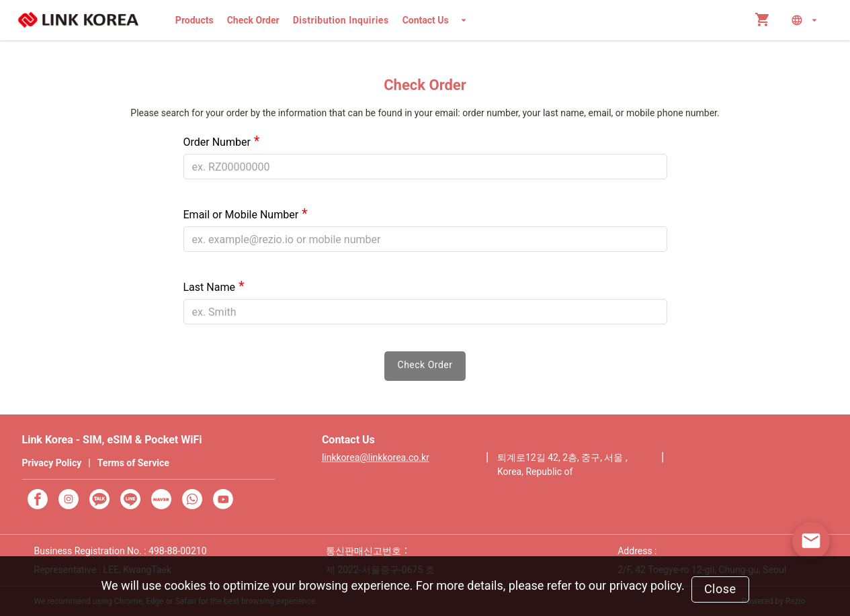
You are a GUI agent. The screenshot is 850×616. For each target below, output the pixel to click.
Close (720, 589)
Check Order (253, 20)
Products (195, 20)
